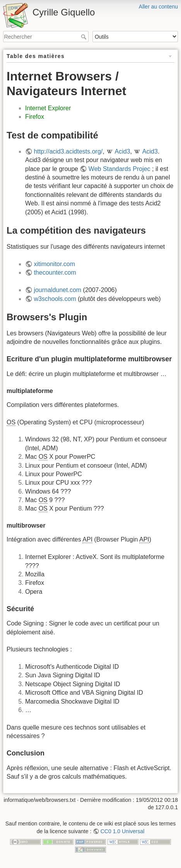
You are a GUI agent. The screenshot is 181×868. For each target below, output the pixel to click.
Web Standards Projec (120, 169)
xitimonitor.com (54, 264)
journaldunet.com (57, 290)
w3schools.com (55, 299)
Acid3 (123, 151)
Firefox (35, 117)
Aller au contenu (158, 7)
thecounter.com (55, 273)
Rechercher (85, 37)
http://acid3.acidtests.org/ (68, 151)
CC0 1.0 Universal (123, 831)
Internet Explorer (48, 108)
